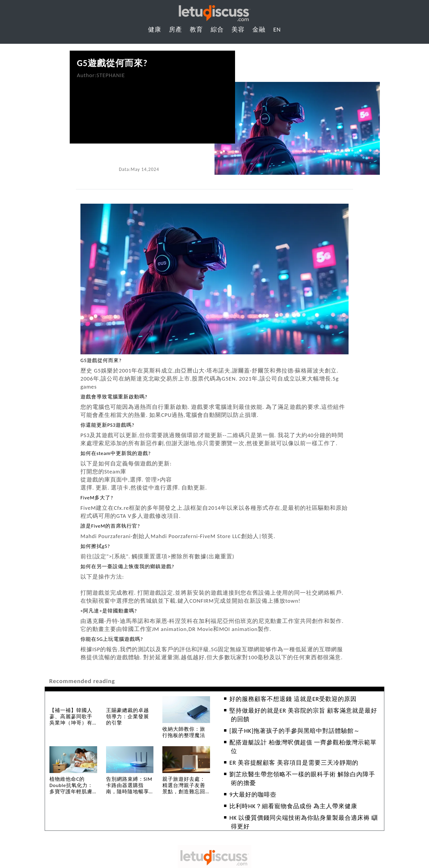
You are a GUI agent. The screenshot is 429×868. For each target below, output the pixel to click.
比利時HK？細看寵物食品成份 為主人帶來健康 (293, 806)
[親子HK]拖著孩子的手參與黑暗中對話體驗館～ (295, 731)
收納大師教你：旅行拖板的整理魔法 (184, 732)
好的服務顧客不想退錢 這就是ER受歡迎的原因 (293, 699)
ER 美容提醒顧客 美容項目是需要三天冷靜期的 (294, 763)
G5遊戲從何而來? (112, 63)
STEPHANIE (111, 75)
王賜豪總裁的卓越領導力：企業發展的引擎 (128, 717)
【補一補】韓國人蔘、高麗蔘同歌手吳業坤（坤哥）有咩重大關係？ (71, 720)
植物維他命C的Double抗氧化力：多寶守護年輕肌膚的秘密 (71, 788)
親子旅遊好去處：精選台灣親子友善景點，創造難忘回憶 (184, 788)
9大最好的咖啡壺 (253, 794)
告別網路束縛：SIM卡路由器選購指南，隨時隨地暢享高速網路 (129, 788)
